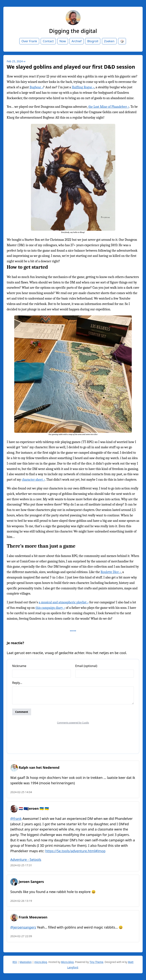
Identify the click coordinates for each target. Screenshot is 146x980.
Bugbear (35, 87)
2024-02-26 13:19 (21, 901)
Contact (48, 41)
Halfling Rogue (82, 87)
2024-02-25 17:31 (21, 865)
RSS (15, 962)
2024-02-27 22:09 (21, 936)
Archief (77, 41)
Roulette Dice (110, 572)
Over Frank (29, 41)
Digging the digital (73, 31)
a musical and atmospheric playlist (63, 602)
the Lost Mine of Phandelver (108, 107)
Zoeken (109, 41)
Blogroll (93, 41)
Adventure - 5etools (26, 860)
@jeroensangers (23, 927)
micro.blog (41, 962)
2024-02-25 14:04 (21, 792)
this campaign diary (49, 608)
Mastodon (26, 962)
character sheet (32, 480)
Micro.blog (67, 962)
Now (63, 41)
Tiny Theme (96, 962)
